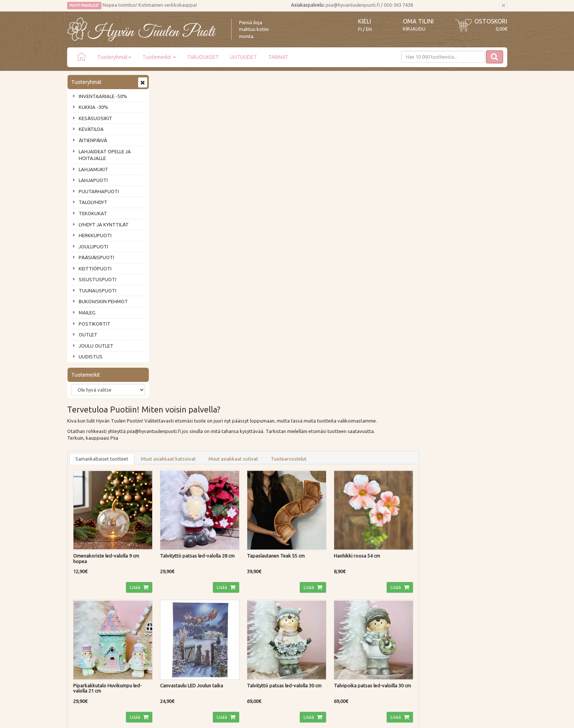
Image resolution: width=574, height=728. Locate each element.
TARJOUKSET (203, 57)
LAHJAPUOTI (93, 180)
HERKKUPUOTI (95, 235)
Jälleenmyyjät (83, 612)
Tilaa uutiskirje (92, 530)
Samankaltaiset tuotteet (191, 129)
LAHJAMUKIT (93, 169)
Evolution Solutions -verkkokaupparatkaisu (464, 717)
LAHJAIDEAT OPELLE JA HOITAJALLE (105, 155)
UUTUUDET (244, 57)
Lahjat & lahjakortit (89, 622)
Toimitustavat (173, 569)
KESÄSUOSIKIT (95, 118)
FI (360, 29)
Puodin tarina (83, 569)
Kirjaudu (414, 29)
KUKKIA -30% (93, 107)
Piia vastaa (80, 590)
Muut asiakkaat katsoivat (258, 129)
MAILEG (87, 313)
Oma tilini (418, 21)
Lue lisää (265, 498)
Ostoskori (491, 21)
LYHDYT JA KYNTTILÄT (104, 225)
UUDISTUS (91, 357)
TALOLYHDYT (93, 202)
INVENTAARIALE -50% (103, 96)
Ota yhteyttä (82, 580)
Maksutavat (171, 580)
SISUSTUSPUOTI (98, 279)
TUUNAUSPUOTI (98, 291)
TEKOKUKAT (93, 213)
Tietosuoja (170, 601)
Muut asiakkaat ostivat (323, 129)
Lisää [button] (225, 257)
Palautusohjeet (174, 590)
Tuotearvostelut (378, 129)
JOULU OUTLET (96, 346)
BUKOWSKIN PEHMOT (103, 301)
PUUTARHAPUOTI (99, 191)
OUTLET (88, 335)
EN (369, 29)
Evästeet (167, 612)
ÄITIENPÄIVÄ (93, 140)
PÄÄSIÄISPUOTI (96, 257)
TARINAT (278, 57)
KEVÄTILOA (91, 129)
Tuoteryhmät (114, 57)
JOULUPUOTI (93, 247)
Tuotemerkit (159, 57)
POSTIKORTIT (95, 324)
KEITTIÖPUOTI (95, 269)
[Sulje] (503, 6)
